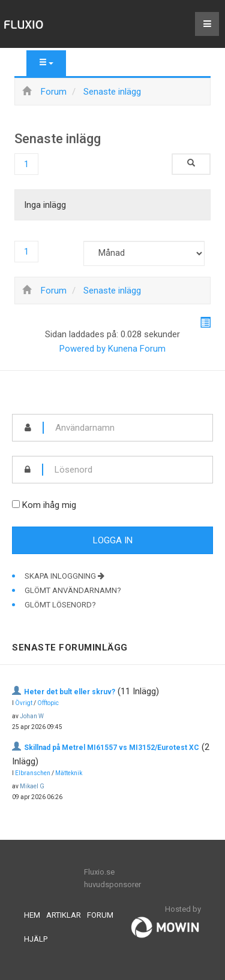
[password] (128, 470)
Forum (100, 915)
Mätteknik (69, 773)
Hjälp (36, 939)
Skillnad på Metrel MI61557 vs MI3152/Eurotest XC (112, 748)
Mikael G (32, 786)
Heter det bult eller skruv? (70, 692)
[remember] (16, 504)
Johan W (32, 716)
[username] (128, 428)
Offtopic (48, 703)
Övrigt (24, 703)
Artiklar (64, 915)
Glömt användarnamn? (73, 590)
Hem (32, 915)
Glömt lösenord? (60, 605)
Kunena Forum (137, 349)
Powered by (82, 349)
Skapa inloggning (64, 576)
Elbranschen (33, 773)
